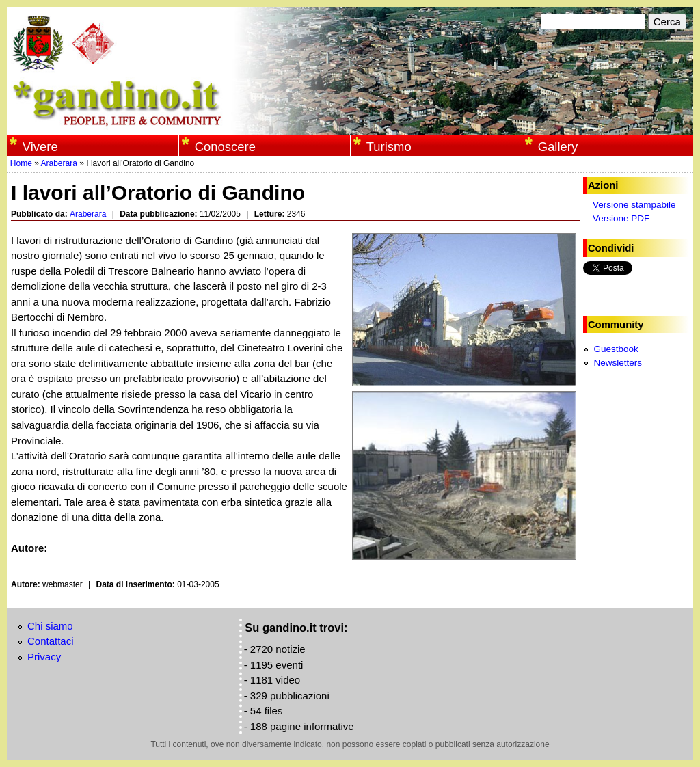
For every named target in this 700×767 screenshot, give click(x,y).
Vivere (40, 147)
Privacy (44, 657)
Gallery (558, 147)
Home (21, 163)
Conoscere (225, 147)
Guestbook (616, 349)
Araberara (59, 163)
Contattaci (51, 641)
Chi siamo (50, 626)
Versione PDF (621, 218)
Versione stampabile (634, 205)
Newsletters (618, 363)
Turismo (389, 147)
